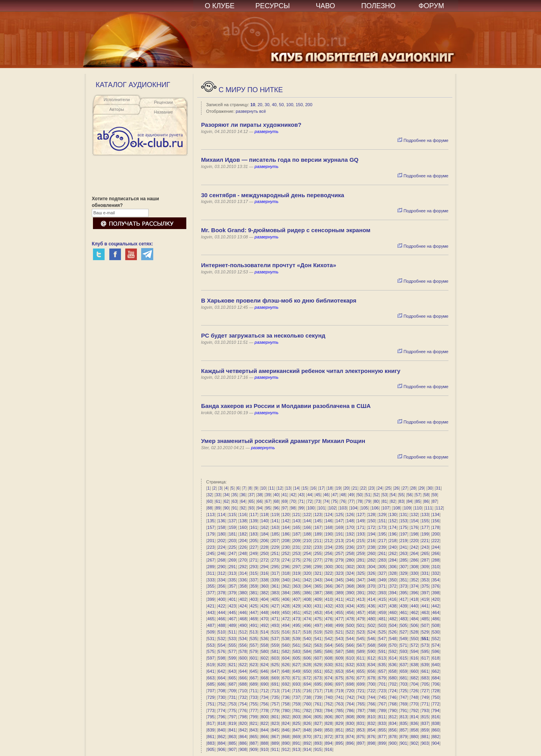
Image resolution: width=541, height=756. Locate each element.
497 (318, 625)
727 (425, 691)
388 (329, 593)
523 (361, 632)
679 (382, 678)
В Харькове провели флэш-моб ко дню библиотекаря (279, 300)
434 (350, 606)
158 (222, 527)
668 (264, 678)
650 (307, 671)
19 (338, 488)
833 (382, 723)
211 (318, 541)
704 (414, 684)
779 (275, 710)
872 (329, 737)
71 (301, 501)
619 (211, 665)
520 (329, 632)
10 (253, 105)
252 (286, 553)
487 (211, 625)
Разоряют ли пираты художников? (251, 125)
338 (264, 580)
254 (307, 553)
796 (222, 717)
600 (243, 658)
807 (339, 717)
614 (393, 658)
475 (318, 619)
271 (254, 560)
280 (350, 560)
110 (418, 508)
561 (296, 645)
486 (436, 619)
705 (425, 684)
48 (343, 495)
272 (264, 560)
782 (307, 710)
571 (404, 645)
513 (254, 632)
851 (339, 730)
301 (339, 567)
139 (254, 521)
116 (243, 514)
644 (243, 671)
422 (222, 606)
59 (434, 495)
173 (382, 527)
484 (414, 619)
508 (436, 625)
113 (211, 514)
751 (211, 704)
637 (404, 665)
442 (436, 606)
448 (264, 612)
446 (243, 612)
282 (371, 560)
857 (404, 730)
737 (296, 697)
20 (260, 105)
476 (329, 619)
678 (371, 678)
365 (318, 586)
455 (339, 612)
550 (414, 639)
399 (211, 599)
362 (286, 586)
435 (361, 606)
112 (439, 508)
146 (329, 521)
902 (414, 743)
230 (286, 547)
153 (404, 521)
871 (318, 737)
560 (286, 645)
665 (232, 678)
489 (232, 625)
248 (243, 553)
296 (286, 567)
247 (232, 553)
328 (393, 573)
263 (404, 553)
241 (404, 547)
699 (361, 684)
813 (404, 717)
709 (232, 691)
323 (339, 573)
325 (361, 573)
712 (264, 691)
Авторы (117, 109)
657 (382, 671)
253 (296, 553)
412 (350, 599)
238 (371, 547)
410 (329, 599)
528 (414, 632)
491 (254, 625)
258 (350, 553)
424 (243, 606)
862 (222, 737)
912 (286, 749)
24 (380, 488)
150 (299, 105)
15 (305, 488)
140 (264, 521)
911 (275, 749)
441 (425, 606)
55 (401, 495)
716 (307, 691)
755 (254, 704)
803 (296, 717)
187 (296, 534)
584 (307, 651)
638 (414, 665)
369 (361, 586)
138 (243, 521)
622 (243, 665)
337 (254, 580)
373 (404, 586)
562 (307, 645)
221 (425, 541)
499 (339, 625)
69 (285, 501)
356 (222, 586)
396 (414, 593)
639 (425, 665)
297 (296, 567)
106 (375, 508)
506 (414, 625)
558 (264, 645)
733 (254, 697)
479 (361, 619)
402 (243, 599)
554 (222, 645)
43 (301, 495)
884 (222, 743)
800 (264, 717)
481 (382, 619)
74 (326, 501)
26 (396, 488)
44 (310, 495)
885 (232, 743)
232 (307, 547)
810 (371, 717)
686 (222, 684)
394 (393, 593)
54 (393, 495)
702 (393, 684)
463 (425, 612)
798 (243, 717)
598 (222, 658)
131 (404, 514)
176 (414, 527)
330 (414, 573)
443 (211, 612)
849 (318, 730)
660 (414, 671)
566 (350, 645)
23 (371, 488)
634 (371, 665)
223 (211, 547)
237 (361, 547)
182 (243, 534)
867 (275, 737)
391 (361, 593)
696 (329, 684)
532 (222, 639)
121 (296, 514)
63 (235, 501)
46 (326, 495)
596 (436, 651)
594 (414, 651)
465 (211, 619)
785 (339, 710)
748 (414, 697)
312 (222, 573)
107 (386, 508)
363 (296, 586)
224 (222, 547)
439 (404, 606)
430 (307, 606)
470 (264, 619)
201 (211, 541)
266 (436, 553)
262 (393, 553)
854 (371, 730)
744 (371, 697)
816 (436, 717)
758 (286, 704)
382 (264, 593)
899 (382, 743)
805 (318, 717)
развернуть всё (251, 111)
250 (264, 553)
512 (243, 632)
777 (254, 710)
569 (382, 645)
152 (393, 521)
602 (264, 658)
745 (382, 697)
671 (296, 678)
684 (436, 678)
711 (254, 691)
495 (296, 625)
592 (393, 651)
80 (376, 501)
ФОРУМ (431, 6)
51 (368, 495)
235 (339, 547)
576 (222, 651)
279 (339, 560)
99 (301, 508)
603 (275, 658)
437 (382, 606)
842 (243, 730)
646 (264, 671)
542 (329, 639)
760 (307, 704)
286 (414, 560)
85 (418, 501)
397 (425, 593)
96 (276, 508)
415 (382, 599)
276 (307, 560)
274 (286, 560)
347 (361, 580)
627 (296, 665)
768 (393, 704)
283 (382, 560)
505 (404, 625)
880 (414, 737)
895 (339, 743)
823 (275, 723)
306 (393, 567)
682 (414, 678)
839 (211, 730)
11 (271, 488)
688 (243, 684)
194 (371, 534)
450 (286, 612)
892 (307, 743)
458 (371, 612)
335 (232, 580)
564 (329, 645)
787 (361, 710)
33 (218, 495)
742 (350, 697)
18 (330, 488)
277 (318, 560)
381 (254, 593)
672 (307, 678)
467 (232, 619)
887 (254, 743)
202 (222, 541)
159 (232, 527)
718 (329, 691)
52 (376, 495)
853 (361, 730)
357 (232, 586)
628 (307, 665)
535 (254, 639)
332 (436, 573)
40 (274, 105)
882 (436, 737)
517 (296, 632)
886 (243, 743)
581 (275, 651)
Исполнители (116, 100)
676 (350, 678)
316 (264, 573)
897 (361, 743)
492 (264, 625)
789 (382, 710)
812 (393, 717)
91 (235, 508)
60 (210, 501)
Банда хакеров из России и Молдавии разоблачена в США (286, 406)
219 (404, 541)
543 (339, 639)
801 (275, 717)
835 (404, 723)
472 (286, 619)
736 (286, 697)
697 (339, 684)
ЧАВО (325, 6)
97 (285, 508)
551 (425, 639)
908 (243, 749)
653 (339, 671)
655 (361, 671)
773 (211, 710)
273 (275, 560)
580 (264, 651)
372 (393, 586)
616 (414, 658)
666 (243, 678)
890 (286, 743)
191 (339, 534)
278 (329, 560)
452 (307, 612)
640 (436, 665)
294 (264, 567)
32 (210, 495)
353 (425, 580)
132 (414, 514)
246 (222, 553)
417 (404, 599)
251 (275, 553)
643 (232, 671)
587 (339, 651)
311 (211, 573)
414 (371, 599)
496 (307, 625)
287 (425, 560)
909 (254, 749)
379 (232, 593)
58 (426, 495)
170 (350, 527)
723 (382, 691)
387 (318, 593)
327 (382, 573)
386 (307, 593)
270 (243, 560)
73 (318, 501)
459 (382, 612)
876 (371, 737)
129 (382, 514)
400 (222, 599)
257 (339, 553)
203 (232, 541)
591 (382, 651)
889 (275, 743)
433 (339, 606)
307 (404, 567)
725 (404, 691)
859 (425, 730)
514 (264, 632)
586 (329, 651)
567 (361, 645)
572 (414, 645)
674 (329, 678)
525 (382, 632)
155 (425, 521)
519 (318, 632)
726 (414, 691)
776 (243, 710)
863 (232, 737)
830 (350, 723)
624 (264, 665)
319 (296, 573)
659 (404, 671)
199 (425, 534)
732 (243, 697)
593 (404, 651)
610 (350, 658)
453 (318, 612)
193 (361, 534)
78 (360, 501)
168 (329, 527)
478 (350, 619)
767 (382, 704)
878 (393, 737)
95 (268, 508)
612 (371, 658)
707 (211, 691)
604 (286, 658)
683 (425, 678)
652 (329, 671)
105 (364, 508)
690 (264, 684)
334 (222, 580)
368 (350, 586)
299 (318, 567)
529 (425, 632)
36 (243, 495)
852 (350, 730)
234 (329, 547)
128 (371, 514)
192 (350, 534)
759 (296, 704)
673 (318, 678)
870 (307, 737)
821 (254, 723)
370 (371, 586)
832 (371, 723)
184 (264, 534)
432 (329, 606)
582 (286, 651)
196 (393, 534)
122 (307, 514)
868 (286, 737)
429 (296, 606)
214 (350, 541)
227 (254, 547)
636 (393, 665)
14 (296, 488)
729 (211, 697)
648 (286, 671)
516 (286, 632)
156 (436, 521)
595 (425, 651)
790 (393, 710)
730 (222, 697)
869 (296, 737)
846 (286, 730)
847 (296, 730)
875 (361, 737)
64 (243, 501)
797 (232, 717)
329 (404, 573)
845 (275, 730)
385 (296, 593)
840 (222, 730)
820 (243, 723)
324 (350, 573)
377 (211, 593)
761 (318, 704)
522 (350, 632)
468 (243, 619)
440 (414, 606)
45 (318, 495)
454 (329, 612)
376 (436, 586)
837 (425, 723)
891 (296, 743)
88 (210, 508)
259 (361, 553)
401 (232, 599)
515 (275, 632)
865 (254, 737)
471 (275, 619)
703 (404, 684)
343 (318, 580)
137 (232, 521)
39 (268, 495)
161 (254, 527)
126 (350, 514)
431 (318, 606)
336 (243, 580)
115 (232, 514)
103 (343, 508)
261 (382, 553)
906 (222, 749)
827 (318, 723)
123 (318, 514)
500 (350, 625)
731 (232, 697)
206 (264, 541)
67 (268, 501)
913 (296, 749)
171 (361, 527)
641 (211, 671)
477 (339, 619)
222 (436, 541)
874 (350, 737)
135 (211, 521)
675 (339, 678)
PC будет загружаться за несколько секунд (263, 335)
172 (371, 527)
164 (286, 527)
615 (404, 658)
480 (371, 619)
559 (275, 645)
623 (254, 665)
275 (296, 560)
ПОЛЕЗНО (378, 6)
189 (318, 534)
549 (404, 639)
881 (425, 737)
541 (318, 639)
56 (410, 495)
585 (318, 651)
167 (318, 527)
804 (307, 717)
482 (393, 619)
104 (354, 508)
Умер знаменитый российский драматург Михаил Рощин (283, 441)
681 (404, 678)
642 (222, 671)
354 (436, 580)
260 (371, 553)
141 (275, 521)
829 (339, 723)
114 (222, 514)
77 (351, 501)
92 (243, 508)
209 (296, 541)
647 (275, 671)
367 (339, 586)
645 (254, 671)
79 (368, 501)
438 (393, 606)
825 (296, 723)
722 (371, 691)
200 (309, 105)
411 (339, 599)
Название (163, 112)
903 (425, 743)
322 (329, 573)
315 (254, 573)
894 (329, 743)
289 (211, 567)
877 (382, 737)
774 (222, 710)
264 (414, 553)
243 (425, 547)
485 (425, 619)
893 (318, 743)
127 (361, 514)
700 (371, 684)
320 (307, 573)
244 (436, 547)
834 (393, 723)
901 (404, 743)
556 (243, 645)
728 (436, 691)
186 (286, 534)
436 (371, 606)
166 (307, 527)
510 (222, 632)
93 (251, 508)
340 (286, 580)
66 (260, 501)
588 (350, 651)
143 (296, 521)
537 (275, 639)
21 (355, 488)
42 (293, 495)
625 (275, 665)
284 (393, 560)
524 (371, 632)
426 (264, 606)
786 (350, 710)
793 (425, 710)
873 (339, 737)
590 (371, 651)
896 (350, 743)
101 (322, 508)
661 (425, 671)
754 (243, 704)
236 (350, 547)
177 (425, 527)
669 (275, 678)
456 (350, 612)
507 (425, 625)
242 (414, 547)
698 (350, 684)
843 (254, 730)
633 (361, 665)
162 (264, 527)
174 (393, 527)
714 (286, 691)
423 (232, 606)
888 (264, 743)
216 (371, 541)
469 (254, 619)
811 (382, 717)
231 (296, 547)
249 (254, 553)
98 (293, 508)
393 (382, 593)
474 (307, 619)
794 (436, 710)
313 (232, 573)
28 (413, 488)
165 (296, 527)
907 (232, 749)
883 (211, 743)
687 (232, 684)
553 (211, 645)
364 (307, 586)
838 (436, 723)
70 (293, 501)
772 (436, 704)
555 (232, 645)
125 (339, 514)
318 (286, 573)
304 (371, 567)
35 (235, 495)
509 (211, 632)
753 (232, 704)
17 (322, 488)
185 (275, 534)
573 (425, 645)
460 (393, 612)
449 (275, 612)
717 (318, 691)
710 (243, 691)
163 (275, 527)
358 (243, 586)
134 (436, 514)
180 (222, 534)
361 (275, 586)
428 (286, 606)
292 (243, 567)
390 (350, 593)
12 (280, 488)
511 (232, 632)
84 (410, 501)
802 (286, 717)
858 (414, 730)
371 (382, 586)
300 (329, 567)
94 (260, 508)
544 (350, 639)
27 (405, 488)
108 (396, 508)
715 (296, 691)
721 (361, 691)
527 (404, 632)
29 (422, 488)
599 (232, 658)
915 (318, 749)
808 (350, 717)
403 (254, 599)
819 (232, 723)
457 (361, 612)
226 (243, 547)
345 (339, 580)
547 (382, 639)
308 (414, 567)
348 (371, 580)
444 (222, 612)
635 (382, 665)
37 (251, 495)
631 (339, 665)
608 (329, 658)
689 (254, 684)
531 (211, 639)
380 (243, 593)
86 (426, 501)
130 (393, 514)
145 (318, 521)
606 (307, 658)
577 (232, 651)
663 (211, 678)
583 (296, 651)
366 (329, 586)
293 (254, 567)
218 (393, 541)
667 (254, 678)
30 (267, 105)
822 (264, 723)
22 (363, 488)
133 (425, 514)
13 (288, 488)
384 (286, 593)
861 (211, 737)
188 (307, 534)
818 (222, 723)
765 (361, 704)
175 (404, 527)
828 (329, 723)
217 (382, 541)
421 (211, 606)
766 (371, 704)
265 (425, 553)
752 (222, 704)
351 (404, 580)
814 (414, 717)
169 (339, 527)
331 (425, 573)
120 (286, 514)
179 (211, 534)
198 (414, 534)
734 (264, 697)
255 (318, 553)
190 (329, 534)
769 (404, 704)
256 (329, 553)
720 (350, 691)
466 (222, 619)
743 (361, 697)
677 (361, 678)
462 (414, 612)
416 (393, 599)
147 (339, 521)
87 (434, 501)
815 (425, 717)
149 (361, 521)
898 (371, 743)
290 (222, 567)
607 (318, 658)
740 (329, 697)
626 (286, 665)
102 (332, 508)
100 (290, 105)
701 (382, 684)
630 (329, 665)
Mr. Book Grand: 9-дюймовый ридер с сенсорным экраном (286, 230)
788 (371, 710)
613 (382, 658)
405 (275, 599)
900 (393, 743)
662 (436, 671)
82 (393, 501)
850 (329, 730)
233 (318, 547)
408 (307, 599)
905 (211, 749)
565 (339, 645)
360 (264, 586)
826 (307, 723)
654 (350, 671)
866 (264, 737)
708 (222, 691)
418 (414, 599)
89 (218, 508)
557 (254, 645)
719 (339, 691)
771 (425, 704)
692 (286, 684)
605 (296, 658)
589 (361, 651)
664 (222, 678)
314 (243, 573)
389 (339, 593)
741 (339, 697)
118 (264, 514)
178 (436, 527)
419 (425, 599)
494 (286, 625)
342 (307, 580)
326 (371, 573)
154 (414, 521)
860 (436, 730)
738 (307, 697)
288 (436, 560)
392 (371, 593)
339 (275, 580)
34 (226, 495)
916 (329, 749)
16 (313, 488)
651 (318, 671)
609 (339, 658)
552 (436, 639)
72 (310, 501)
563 (318, 645)
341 (296, 580)
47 (334, 495)
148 (350, 521)
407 (296, 599)
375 (425, 586)
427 (275, 606)
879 (404, 737)
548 (393, 639)
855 (382, 730)
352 (414, 580)
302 (350, 567)
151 (382, 521)
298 (307, 567)
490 (243, 625)
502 (371, 625)
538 (286, 639)
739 (318, 697)
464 (436, 612)
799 (254, 717)
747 (404, 697)
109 (407, 508)
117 (254, 514)
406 (286, 599)
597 (211, 658)
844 (264, 730)
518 (307, 632)
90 (226, 508)
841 (232, 730)
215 (361, 541)
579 (254, 651)
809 (361, 717)
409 (318, 599)
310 (436, 567)
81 (385, 501)
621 (232, 665)
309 (425, 567)
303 (361, 567)
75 (334, 501)
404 (264, 599)
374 (414, 586)
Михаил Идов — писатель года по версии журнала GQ (280, 160)
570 (393, 645)
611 (361, 658)
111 (429, 508)
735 (275, 697)
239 (382, 547)
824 (286, 723)
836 (414, 723)
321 (318, 573)
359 (254, 586)
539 (296, 639)
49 (351, 495)
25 (388, 488)
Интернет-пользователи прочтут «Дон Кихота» (269, 265)
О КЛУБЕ (220, 6)
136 (222, 521)
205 (254, 541)
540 (307, 639)
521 (339, 632)
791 (404, 710)
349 (382, 580)
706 (436, 684)
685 (211, 684)
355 (211, 586)
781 (296, 710)
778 (264, 710)
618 (436, 658)
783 (318, 710)
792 (414, 710)
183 (254, 534)
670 (286, 678)
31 (438, 488)
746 (393, 697)
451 (296, 612)
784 (329, 710)
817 (211, 723)
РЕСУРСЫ (272, 6)
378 (222, 593)
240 (393, 547)
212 (329, 541)
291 (232, 567)
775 (232, 710)
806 (329, 717)
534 (243, 639)
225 (232, 547)
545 (361, 639)
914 (307, 749)
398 (436, 593)
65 (251, 501)
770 (414, 704)
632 (350, 665)
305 (382, 567)
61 (218, 501)
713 (275, 691)
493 (275, 625)
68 (276, 501)
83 (401, 501)
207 (275, 541)
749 (425, 697)
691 (275, 684)
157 (211, 527)
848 (307, 730)
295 (275, 567)
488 (222, 625)
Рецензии (164, 102)
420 (436, 599)
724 (393, 691)
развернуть (267, 131)
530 (436, 632)
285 (404, 560)
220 (414, 541)
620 (222, 665)
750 (436, 697)
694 (307, 684)
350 (393, 580)
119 (275, 514)
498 (329, 625)
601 (254, 658)
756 (264, 704)
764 (350, 704)
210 (307, 541)
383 (275, 593)
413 (361, 599)
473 (296, 619)
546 (371, 639)
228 (264, 547)
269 (232, 560)
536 (264, 639)
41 (285, 495)
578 (243, 651)
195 (382, 534)
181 (232, 534)
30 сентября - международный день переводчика (273, 195)
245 (211, 553)
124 (329, 514)
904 (436, 743)
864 (243, 737)
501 (361, 625)
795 (211, 717)
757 (275, 704)
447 (254, 612)
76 (343, 501)
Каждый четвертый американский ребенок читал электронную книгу (301, 371)
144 (307, 521)
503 (382, 625)
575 (211, 651)
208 (286, 541)
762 (329, 704)
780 (286, 710)
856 (393, 730)
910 (264, 749)
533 (232, 639)
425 (254, 606)
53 (385, 495)
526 (393, 632)
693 (296, 684)
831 (361, 723)
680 (393, 678)
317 (275, 573)
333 (211, 580)
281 (361, 560)
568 (371, 645)
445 (232, 612)
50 (281, 105)
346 (350, 580)
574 (436, 645)
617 (425, 658)
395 (404, 593)
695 (318, 684)
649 (296, 671)
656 (371, 671)
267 (211, 560)
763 (339, 704)
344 (329, 580)
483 (404, 619)
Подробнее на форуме (423, 140)
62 (226, 501)
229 (275, 547)
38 (260, 495)
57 (418, 495)
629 (318, 665)
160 (243, 527)
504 (393, 625)
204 (243, 541)
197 (404, 534)
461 (404, 612)
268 (222, 560)
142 (286, 521)
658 (393, 671)
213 (339, 541)
